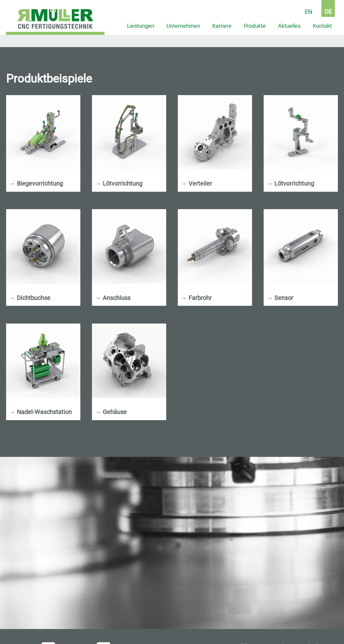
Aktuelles (289, 26)
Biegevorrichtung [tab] (36, 184)
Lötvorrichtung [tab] (119, 184)
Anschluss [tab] (113, 298)
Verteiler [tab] (196, 184)
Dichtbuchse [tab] (30, 298)
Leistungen (141, 26)
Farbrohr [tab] (196, 298)
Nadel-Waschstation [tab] (40, 412)
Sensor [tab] (280, 298)
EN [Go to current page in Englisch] (308, 12)
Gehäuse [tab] (111, 412)
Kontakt (322, 26)
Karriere (222, 26)
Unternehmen (183, 26)
